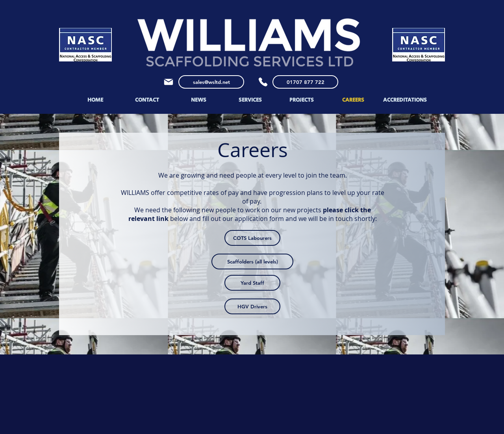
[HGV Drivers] (252, 306)
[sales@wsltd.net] (211, 82)
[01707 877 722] (305, 82)
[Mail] (169, 82)
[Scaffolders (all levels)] (252, 262)
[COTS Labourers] (252, 238)
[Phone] (263, 82)
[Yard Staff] (252, 283)
